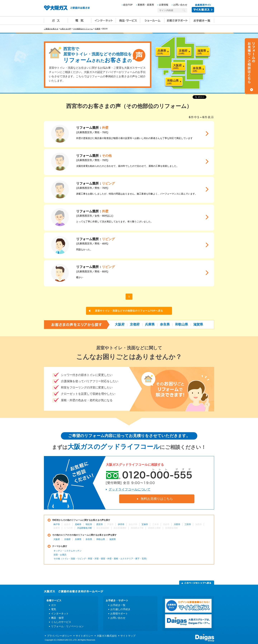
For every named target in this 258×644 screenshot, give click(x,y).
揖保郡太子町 (137, 528)
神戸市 (57, 524)
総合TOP (128, 5)
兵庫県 (97, 29)
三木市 (156, 524)
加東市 (57, 528)
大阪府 (120, 324)
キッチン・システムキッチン (68, 551)
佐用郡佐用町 (172, 528)
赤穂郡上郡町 (154, 528)
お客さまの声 (66, 29)
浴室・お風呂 (60, 555)
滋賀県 (198, 324)
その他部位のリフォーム (83, 29)
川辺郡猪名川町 (85, 528)
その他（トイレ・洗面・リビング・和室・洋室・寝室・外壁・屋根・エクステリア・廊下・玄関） (101, 559)
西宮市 (100, 524)
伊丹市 (121, 524)
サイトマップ (128, 636)
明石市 (89, 524)
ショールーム (152, 20)
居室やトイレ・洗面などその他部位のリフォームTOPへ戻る (129, 311)
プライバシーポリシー (59, 636)
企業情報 (164, 5)
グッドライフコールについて (130, 489)
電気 (80, 20)
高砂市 (166, 524)
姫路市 (67, 524)
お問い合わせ (180, 5)
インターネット (104, 20)
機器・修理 (57, 618)
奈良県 (165, 324)
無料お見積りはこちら (157, 499)
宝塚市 (145, 524)
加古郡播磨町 (120, 528)
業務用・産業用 (146, 5)
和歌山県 (181, 324)
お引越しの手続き (120, 609)
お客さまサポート (177, 20)
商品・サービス (128, 20)
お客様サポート (119, 614)
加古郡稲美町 (103, 528)
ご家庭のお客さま (51, 29)
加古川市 (133, 524)
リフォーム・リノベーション (67, 626)
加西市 (199, 524)
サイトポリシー (84, 636)
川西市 (177, 524)
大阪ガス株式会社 (107, 636)
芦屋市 (110, 524)
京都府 (135, 324)
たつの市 (68, 528)
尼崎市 (78, 524)
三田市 (188, 524)
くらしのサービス (61, 622)
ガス (56, 20)
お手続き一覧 (202, 20)
